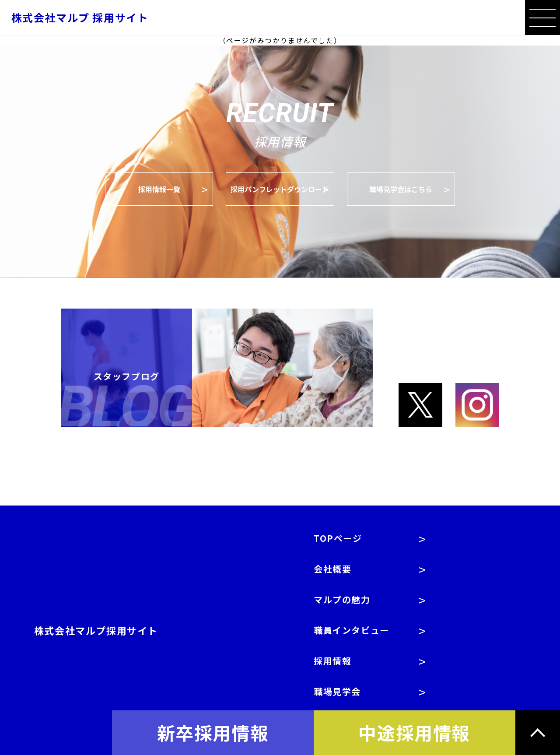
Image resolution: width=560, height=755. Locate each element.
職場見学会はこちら (401, 189)
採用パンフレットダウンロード (280, 189)
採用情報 (332, 661)
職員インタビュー (352, 630)
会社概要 (332, 569)
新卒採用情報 (213, 732)
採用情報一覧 (159, 189)
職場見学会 (337, 691)
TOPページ (338, 538)
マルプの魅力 (342, 599)
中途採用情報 (414, 732)
